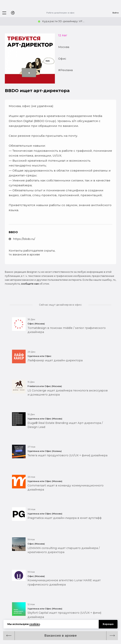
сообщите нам (30, 284)
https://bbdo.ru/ (22, 239)
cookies (35, 624)
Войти (116, 13)
